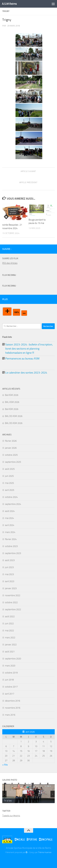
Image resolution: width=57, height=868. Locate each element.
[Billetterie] (43, 249)
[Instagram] (53, 249)
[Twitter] (48, 249)
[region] (28, 793)
